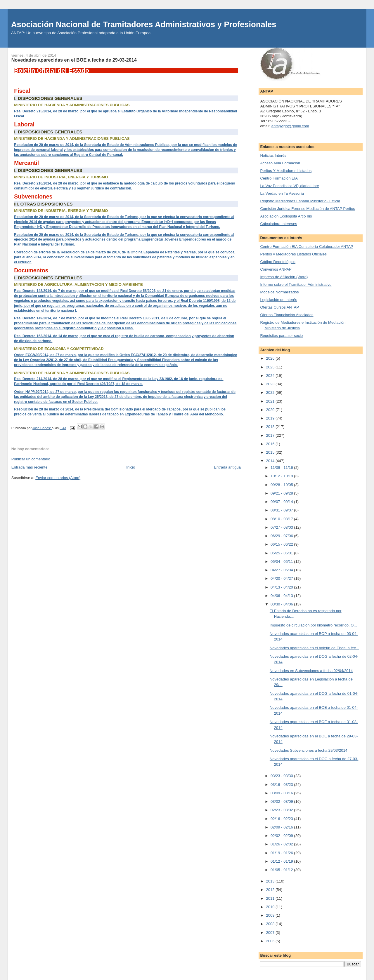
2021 (271, 401)
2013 (271, 881)
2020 (271, 410)
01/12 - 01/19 (282, 861)
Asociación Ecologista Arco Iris (286, 216)
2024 (271, 376)
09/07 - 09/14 (282, 502)
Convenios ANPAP (276, 269)
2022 (271, 392)
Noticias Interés (273, 155)
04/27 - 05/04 (282, 570)
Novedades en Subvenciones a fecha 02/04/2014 (311, 671)
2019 (271, 418)
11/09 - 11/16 (282, 468)
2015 (271, 452)
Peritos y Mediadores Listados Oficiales (293, 254)
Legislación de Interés (278, 300)
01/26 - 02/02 (282, 844)
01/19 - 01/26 (282, 853)
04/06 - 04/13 (282, 596)
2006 (271, 941)
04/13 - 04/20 (282, 587)
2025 (271, 367)
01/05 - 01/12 (282, 870)
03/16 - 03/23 (282, 785)
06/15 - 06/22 (282, 544)
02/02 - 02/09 (282, 836)
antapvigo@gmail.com (290, 126)
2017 (271, 435)
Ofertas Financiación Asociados (287, 315)
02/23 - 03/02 (282, 810)
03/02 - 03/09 (282, 801)
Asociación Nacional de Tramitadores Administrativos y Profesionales (144, 24)
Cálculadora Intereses (278, 224)
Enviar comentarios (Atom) (58, 478)
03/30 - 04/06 (282, 604)
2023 (271, 384)
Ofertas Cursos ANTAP (279, 307)
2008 (271, 924)
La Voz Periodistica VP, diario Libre (289, 186)
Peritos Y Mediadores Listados (286, 171)
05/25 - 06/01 (282, 553)
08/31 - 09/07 (282, 510)
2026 (271, 358)
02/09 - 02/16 (282, 827)
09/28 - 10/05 (282, 485)
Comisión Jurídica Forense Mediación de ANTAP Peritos (308, 209)
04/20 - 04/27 (282, 578)
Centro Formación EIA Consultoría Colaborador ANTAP (307, 247)
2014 (271, 461)
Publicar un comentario (31, 459)
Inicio (131, 467)
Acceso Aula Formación (280, 163)
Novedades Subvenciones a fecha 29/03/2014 (309, 750)
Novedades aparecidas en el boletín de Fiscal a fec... (314, 648)
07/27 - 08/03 (282, 527)
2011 (271, 898)
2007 (271, 933)
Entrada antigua (227, 467)
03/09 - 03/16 (282, 793)
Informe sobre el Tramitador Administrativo (296, 284)
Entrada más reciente (30, 467)
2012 (271, 890)
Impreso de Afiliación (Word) (284, 277)
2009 (271, 915)
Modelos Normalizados (279, 292)
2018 (271, 427)
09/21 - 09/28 (282, 493)
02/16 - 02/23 (282, 819)
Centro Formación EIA (279, 178)
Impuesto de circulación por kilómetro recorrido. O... (313, 625)
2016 (271, 444)
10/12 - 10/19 (282, 476)
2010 (271, 907)
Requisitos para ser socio (281, 336)
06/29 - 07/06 (282, 536)
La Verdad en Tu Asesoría (282, 193)
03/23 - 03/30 (282, 776)
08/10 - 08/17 (282, 519)
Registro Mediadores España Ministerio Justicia (300, 201)
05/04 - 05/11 (282, 562)
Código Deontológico (278, 262)
